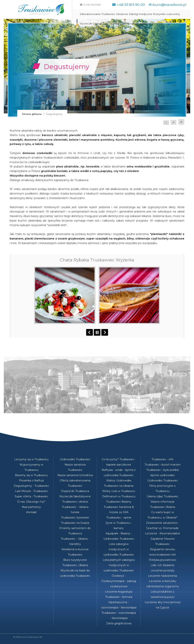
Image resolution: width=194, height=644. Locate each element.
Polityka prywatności (163, 560)
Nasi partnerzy (31, 507)
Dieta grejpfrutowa (119, 623)
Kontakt (96, 5)
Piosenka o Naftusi (31, 480)
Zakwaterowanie (90, 14)
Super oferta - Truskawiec (31, 496)
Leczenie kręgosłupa (119, 592)
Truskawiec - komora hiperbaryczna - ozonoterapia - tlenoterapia (119, 602)
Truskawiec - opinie (119, 518)
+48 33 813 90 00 (131, 5)
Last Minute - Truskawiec (31, 491)
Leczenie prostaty (163, 570)
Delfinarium (128, 24)
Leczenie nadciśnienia (162, 576)
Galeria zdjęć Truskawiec (163, 496)
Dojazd (98, 24)
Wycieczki (86, 24)
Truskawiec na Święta (75, 523)
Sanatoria (122, 14)
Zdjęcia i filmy (111, 24)
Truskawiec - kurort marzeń (163, 465)
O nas (87, 5)
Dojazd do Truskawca (75, 491)
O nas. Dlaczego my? (31, 502)
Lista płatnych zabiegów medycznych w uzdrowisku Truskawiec (119, 565)
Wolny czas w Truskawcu (119, 491)
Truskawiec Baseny (119, 502)
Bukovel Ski (156, 24)
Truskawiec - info (163, 459)
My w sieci (142, 24)
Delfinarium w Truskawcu (119, 496)
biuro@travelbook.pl (169, 5)
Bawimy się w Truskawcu (31, 475)
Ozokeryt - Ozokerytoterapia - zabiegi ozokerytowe (119, 581)
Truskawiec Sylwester (75, 518)
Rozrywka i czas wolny (167, 14)
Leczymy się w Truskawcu (31, 459)
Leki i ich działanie (162, 565)
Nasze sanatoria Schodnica (75, 475)
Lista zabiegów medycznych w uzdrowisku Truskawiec (119, 549)
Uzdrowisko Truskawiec (75, 459)
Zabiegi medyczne (140, 14)
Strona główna (32, 114)
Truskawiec (108, 14)
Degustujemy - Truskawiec (31, 486)
